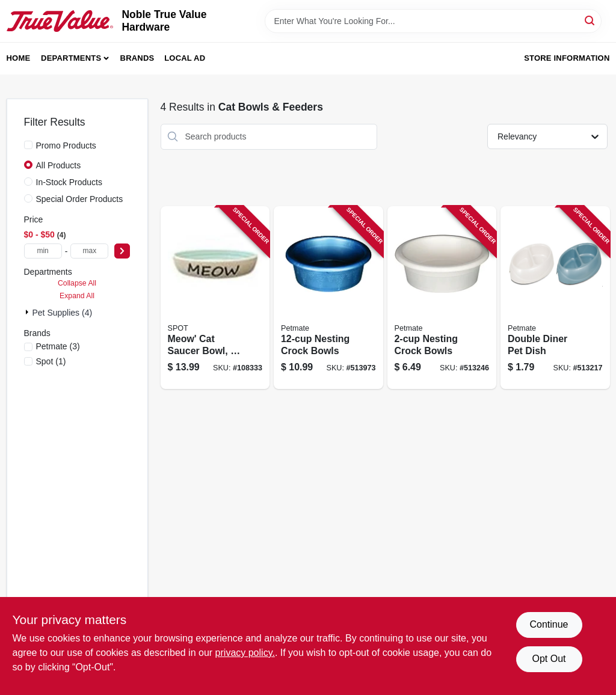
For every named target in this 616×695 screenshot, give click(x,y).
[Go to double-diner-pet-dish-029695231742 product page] (555, 298)
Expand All (77, 296)
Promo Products (66, 145)
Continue (549, 624)
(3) (58, 346)
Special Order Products (80, 199)
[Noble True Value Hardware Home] (60, 21)
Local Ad (185, 58)
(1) (51, 361)
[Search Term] (433, 21)
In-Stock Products (69, 182)
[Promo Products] (28, 145)
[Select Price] (122, 251)
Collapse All (77, 283)
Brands (137, 58)
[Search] (590, 20)
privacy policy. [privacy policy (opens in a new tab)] (245, 653)
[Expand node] (28, 312)
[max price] (89, 251)
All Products (59, 165)
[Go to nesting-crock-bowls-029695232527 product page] (328, 298)
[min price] (43, 251)
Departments (71, 58)
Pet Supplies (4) (63, 313)
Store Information (567, 58)
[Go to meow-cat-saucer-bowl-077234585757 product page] (215, 298)
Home (19, 58)
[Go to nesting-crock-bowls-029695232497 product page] (442, 298)
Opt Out (549, 659)
